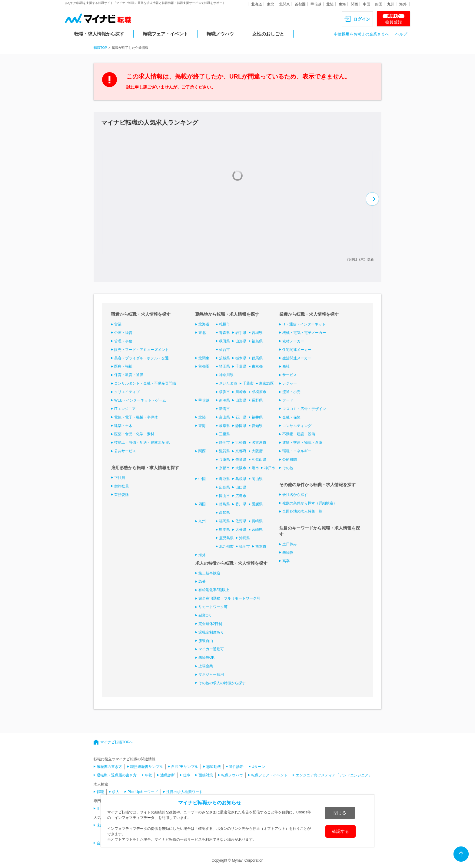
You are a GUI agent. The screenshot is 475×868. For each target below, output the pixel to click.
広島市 (241, 496)
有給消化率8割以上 (214, 590)
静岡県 (241, 426)
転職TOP (100, 48)
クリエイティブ (127, 392)
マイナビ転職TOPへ (117, 742)
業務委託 (121, 495)
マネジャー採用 (211, 675)
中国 (367, 4)
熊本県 (224, 530)
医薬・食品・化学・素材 (134, 434)
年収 (148, 775)
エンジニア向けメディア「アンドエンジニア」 (334, 775)
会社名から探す (295, 495)
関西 (354, 4)
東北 (271, 4)
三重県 (224, 434)
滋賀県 (224, 451)
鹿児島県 (226, 538)
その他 (288, 468)
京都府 (241, 451)
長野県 (257, 400)
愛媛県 (257, 504)
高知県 (224, 513)
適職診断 (168, 775)
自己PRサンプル (185, 767)
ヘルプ (401, 34)
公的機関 (290, 459)
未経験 (288, 553)
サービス (290, 375)
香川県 (241, 504)
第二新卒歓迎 (209, 573)
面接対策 (206, 775)
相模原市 (259, 392)
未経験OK (206, 658)
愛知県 (257, 426)
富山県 (224, 417)
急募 (202, 581)
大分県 (241, 530)
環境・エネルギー (297, 451)
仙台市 (224, 350)
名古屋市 (259, 442)
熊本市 (261, 547)
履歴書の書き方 (109, 767)
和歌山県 (259, 459)
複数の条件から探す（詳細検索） (310, 503)
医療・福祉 (123, 366)
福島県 (257, 341)
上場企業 (206, 666)
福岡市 (244, 547)
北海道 (257, 4)
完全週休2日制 (210, 624)
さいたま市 (228, 383)
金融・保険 (291, 417)
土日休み (290, 544)
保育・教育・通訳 (129, 375)
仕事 (187, 775)
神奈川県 (226, 375)
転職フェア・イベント (165, 34)
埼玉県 (224, 366)
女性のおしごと (268, 34)
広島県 (224, 487)
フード (288, 400)
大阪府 (257, 451)
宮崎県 (257, 530)
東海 (342, 4)
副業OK (205, 615)
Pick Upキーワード (143, 792)
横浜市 (224, 392)
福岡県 (224, 521)
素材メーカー (293, 341)
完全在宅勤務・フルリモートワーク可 (229, 598)
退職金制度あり (211, 632)
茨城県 (224, 358)
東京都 (257, 366)
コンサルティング (297, 426)
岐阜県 (224, 426)
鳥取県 (224, 479)
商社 (286, 366)
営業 (118, 324)
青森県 (224, 333)
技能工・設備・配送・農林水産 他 (142, 442)
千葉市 (248, 383)
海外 (403, 4)
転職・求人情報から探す (99, 34)
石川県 (241, 417)
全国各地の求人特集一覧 (302, 511)
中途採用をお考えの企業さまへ (361, 34)
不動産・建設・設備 (299, 434)
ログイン (362, 19)
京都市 (224, 468)
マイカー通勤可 (211, 649)
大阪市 (241, 468)
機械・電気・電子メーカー (304, 333)
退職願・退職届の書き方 (117, 775)
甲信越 (316, 4)
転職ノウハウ (220, 34)
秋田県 (224, 341)
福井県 (257, 417)
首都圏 (300, 4)
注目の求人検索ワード (184, 792)
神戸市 (270, 468)
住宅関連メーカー (297, 350)
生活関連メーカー (297, 358)
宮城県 (257, 333)
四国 (379, 4)
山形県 (241, 341)
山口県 (241, 487)
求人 (116, 792)
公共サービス (125, 451)
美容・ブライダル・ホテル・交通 (141, 358)
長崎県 (257, 521)
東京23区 (266, 383)
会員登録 (394, 19)
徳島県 (224, 504)
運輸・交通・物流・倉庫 (302, 442)
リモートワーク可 (213, 607)
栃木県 (241, 358)
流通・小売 (291, 392)
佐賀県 (241, 521)
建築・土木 (123, 426)
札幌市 (224, 324)
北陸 (330, 4)
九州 (391, 4)
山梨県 (241, 400)
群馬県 (257, 358)
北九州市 (226, 547)
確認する (340, 831)
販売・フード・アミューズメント (141, 350)
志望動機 (214, 767)
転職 (100, 792)
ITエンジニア (125, 409)
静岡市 (224, 442)
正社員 (120, 478)
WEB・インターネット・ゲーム (140, 400)
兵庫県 (224, 459)
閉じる (340, 813)
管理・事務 (123, 341)
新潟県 (224, 400)
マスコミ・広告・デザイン (304, 409)
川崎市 (241, 392)
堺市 (255, 468)
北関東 (284, 4)
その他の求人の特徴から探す (222, 683)
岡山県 (257, 479)
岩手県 (241, 333)
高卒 (286, 561)
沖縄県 (244, 538)
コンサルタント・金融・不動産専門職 (145, 383)
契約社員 (121, 486)
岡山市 (224, 496)
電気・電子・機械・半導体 (136, 417)
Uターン (259, 767)
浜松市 (241, 442)
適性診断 (236, 767)
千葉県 (241, 366)
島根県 (241, 479)
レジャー (290, 383)
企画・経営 (123, 333)
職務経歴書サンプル (147, 767)
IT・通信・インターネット (304, 324)
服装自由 (206, 641)
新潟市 (224, 409)
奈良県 (241, 459)
